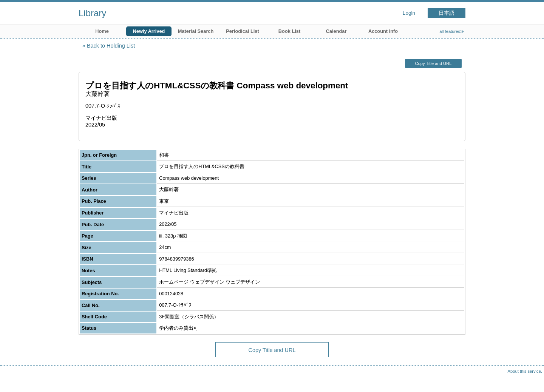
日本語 (447, 13)
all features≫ (452, 31)
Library (92, 13)
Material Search (196, 31)
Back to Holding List (111, 46)
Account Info (383, 31)
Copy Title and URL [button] (433, 63)
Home (102, 31)
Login (409, 13)
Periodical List (242, 31)
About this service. (525, 371)
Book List (289, 31)
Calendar (336, 31)
